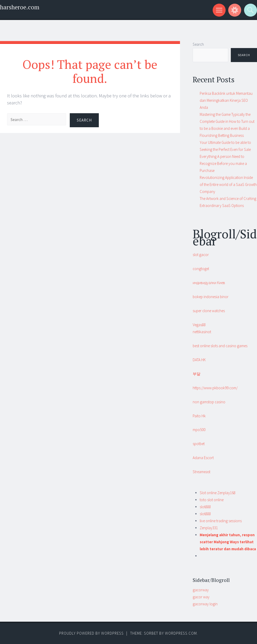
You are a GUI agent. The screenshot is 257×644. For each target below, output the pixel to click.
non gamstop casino (209, 402)
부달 (197, 374)
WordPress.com (181, 633)
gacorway (201, 590)
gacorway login (205, 604)
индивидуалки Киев (209, 283)
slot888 (205, 507)
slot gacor (201, 255)
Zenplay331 (209, 528)
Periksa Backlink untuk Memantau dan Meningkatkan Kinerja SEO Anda (226, 100)
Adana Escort (203, 458)
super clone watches (209, 311)
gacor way (201, 597)
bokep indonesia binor (211, 297)
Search (198, 44)
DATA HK (199, 360)
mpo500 (199, 430)
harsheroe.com (20, 7)
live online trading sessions (221, 521)
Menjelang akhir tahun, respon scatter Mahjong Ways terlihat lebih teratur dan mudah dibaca (228, 542)
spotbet (199, 444)
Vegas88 (199, 325)
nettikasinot (202, 332)
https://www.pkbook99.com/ (215, 388)
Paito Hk (199, 416)
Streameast (202, 472)
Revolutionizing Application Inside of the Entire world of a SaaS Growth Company (228, 185)
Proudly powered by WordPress (91, 633)
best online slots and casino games (220, 346)
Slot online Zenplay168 (218, 493)
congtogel (201, 269)
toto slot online (212, 500)
